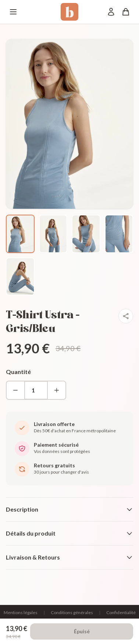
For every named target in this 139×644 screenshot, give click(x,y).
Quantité (18, 372)
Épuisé (82, 631)
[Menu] (13, 12)
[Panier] (126, 12)
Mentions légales (21, 612)
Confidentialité (121, 612)
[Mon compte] (111, 12)
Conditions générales (72, 612)
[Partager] (126, 316)
